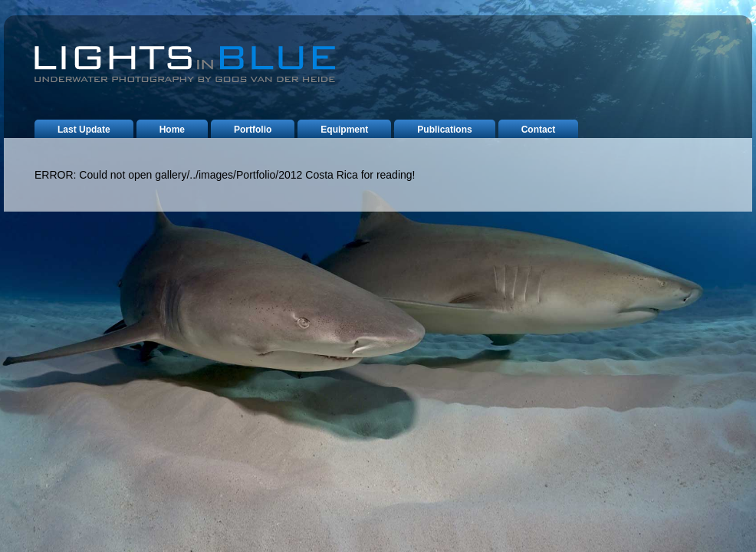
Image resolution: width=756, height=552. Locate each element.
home (172, 130)
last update (84, 130)
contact (539, 130)
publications (444, 130)
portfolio (253, 130)
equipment (344, 130)
